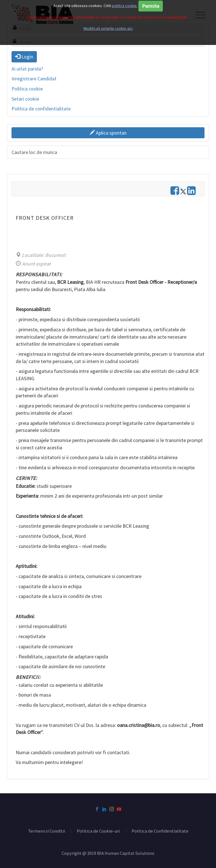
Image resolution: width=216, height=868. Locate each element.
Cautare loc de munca (34, 152)
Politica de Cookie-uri (98, 831)
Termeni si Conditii (46, 831)
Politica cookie (27, 89)
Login (24, 57)
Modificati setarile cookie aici (108, 28)
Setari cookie (25, 99)
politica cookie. (125, 6)
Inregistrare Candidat (34, 79)
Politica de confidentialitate (41, 109)
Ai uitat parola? (27, 69)
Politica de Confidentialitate (160, 831)
